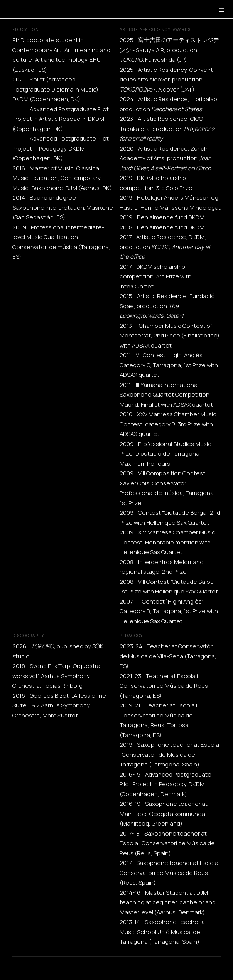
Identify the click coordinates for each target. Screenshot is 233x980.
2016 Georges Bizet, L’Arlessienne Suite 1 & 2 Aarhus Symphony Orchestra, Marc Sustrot (59, 705)
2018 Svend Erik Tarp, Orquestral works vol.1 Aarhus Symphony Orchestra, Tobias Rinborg (57, 676)
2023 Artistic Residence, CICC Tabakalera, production (167, 129)
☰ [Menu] (221, 9)
